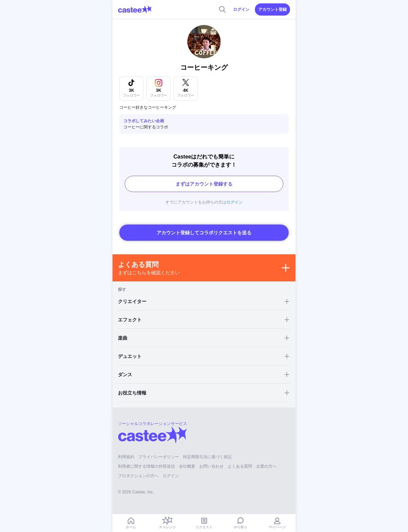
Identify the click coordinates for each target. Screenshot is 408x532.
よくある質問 (240, 466)
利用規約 (126, 457)
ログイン (241, 9)
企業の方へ (266, 466)
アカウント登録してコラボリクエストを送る (204, 233)
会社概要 (187, 466)
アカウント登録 (272, 9)
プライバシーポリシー (159, 457)
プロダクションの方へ (138, 476)
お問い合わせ (211, 466)
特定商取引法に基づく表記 (207, 457)
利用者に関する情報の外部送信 (146, 466)
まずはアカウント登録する (204, 184)
